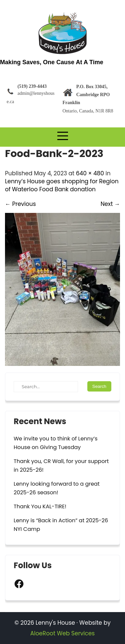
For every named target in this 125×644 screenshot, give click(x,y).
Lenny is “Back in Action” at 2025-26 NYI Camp (61, 525)
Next (110, 204)
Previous (20, 204)
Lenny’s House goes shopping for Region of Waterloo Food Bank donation (62, 185)
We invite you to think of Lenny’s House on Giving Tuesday (56, 443)
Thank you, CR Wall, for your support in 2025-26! (61, 466)
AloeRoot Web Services (62, 633)
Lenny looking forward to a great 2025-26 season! (57, 488)
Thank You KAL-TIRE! (40, 506)
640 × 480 (90, 173)
